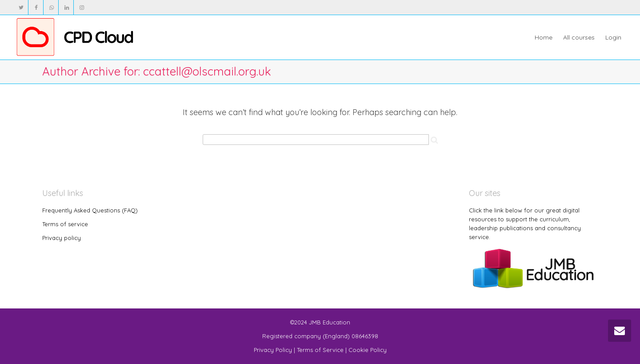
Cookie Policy (368, 350)
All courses (579, 37)
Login (613, 37)
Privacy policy (62, 238)
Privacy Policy (273, 350)
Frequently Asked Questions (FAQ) (90, 210)
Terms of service (65, 224)
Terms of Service (320, 350)
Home (544, 37)
